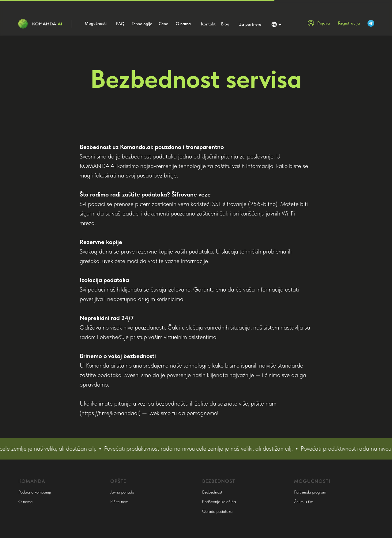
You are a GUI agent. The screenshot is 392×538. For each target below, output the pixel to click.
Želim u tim (304, 502)
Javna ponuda (122, 492)
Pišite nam (119, 502)
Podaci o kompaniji (35, 492)
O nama (25, 502)
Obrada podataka (217, 511)
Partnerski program (310, 492)
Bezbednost (212, 492)
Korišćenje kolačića (219, 502)
